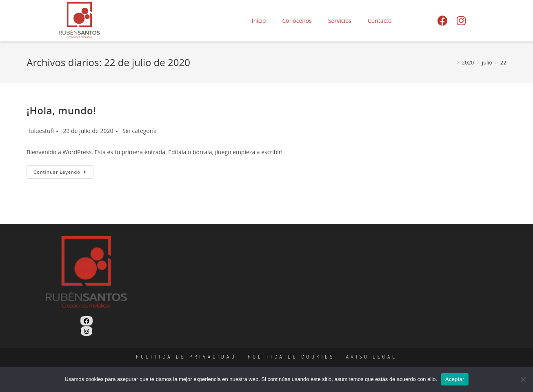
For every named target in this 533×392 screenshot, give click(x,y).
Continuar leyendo (63, 170)
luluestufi (41, 131)
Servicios (340, 21)
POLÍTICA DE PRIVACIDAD (186, 357)
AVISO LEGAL (372, 357)
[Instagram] (87, 331)
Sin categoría (140, 131)
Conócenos (297, 21)
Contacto (380, 21)
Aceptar (455, 379)
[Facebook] (87, 321)
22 (503, 62)
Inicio (259, 21)
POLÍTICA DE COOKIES (291, 357)
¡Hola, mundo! (61, 110)
